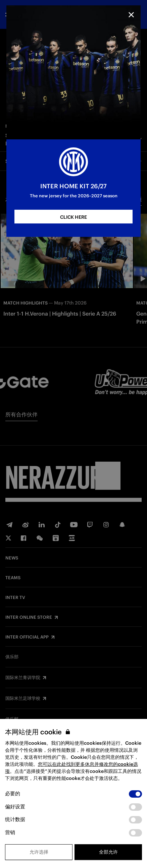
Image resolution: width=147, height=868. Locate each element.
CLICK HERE (73, 217)
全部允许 (108, 852)
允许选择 (39, 852)
